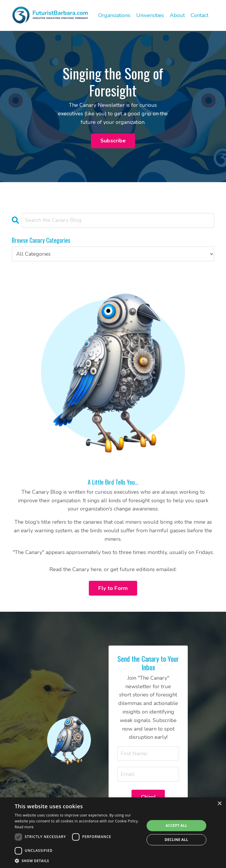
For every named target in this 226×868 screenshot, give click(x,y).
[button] (78, 861)
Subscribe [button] (113, 141)
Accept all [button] (177, 825)
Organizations (114, 15)
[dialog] (113, 833)
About (177, 15)
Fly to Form (113, 588)
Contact (200, 15)
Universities (150, 15)
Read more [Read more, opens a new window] (24, 827)
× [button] (219, 804)
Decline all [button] (177, 840)
